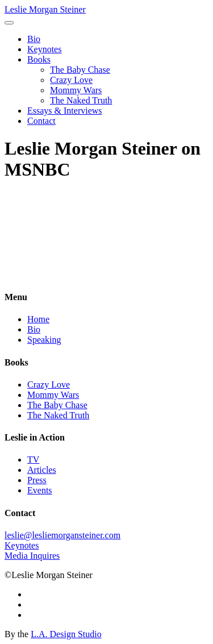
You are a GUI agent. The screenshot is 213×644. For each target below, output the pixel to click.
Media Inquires (32, 556)
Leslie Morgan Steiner (45, 9)
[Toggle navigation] (9, 23)
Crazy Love (71, 80)
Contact (41, 121)
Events (40, 490)
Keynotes (44, 49)
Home (38, 319)
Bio (34, 39)
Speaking (44, 340)
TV (33, 460)
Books (39, 59)
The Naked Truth (81, 100)
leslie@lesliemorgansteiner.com (62, 535)
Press (37, 480)
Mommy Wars (76, 90)
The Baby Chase (80, 70)
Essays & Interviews (65, 111)
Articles (42, 470)
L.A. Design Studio (66, 634)
